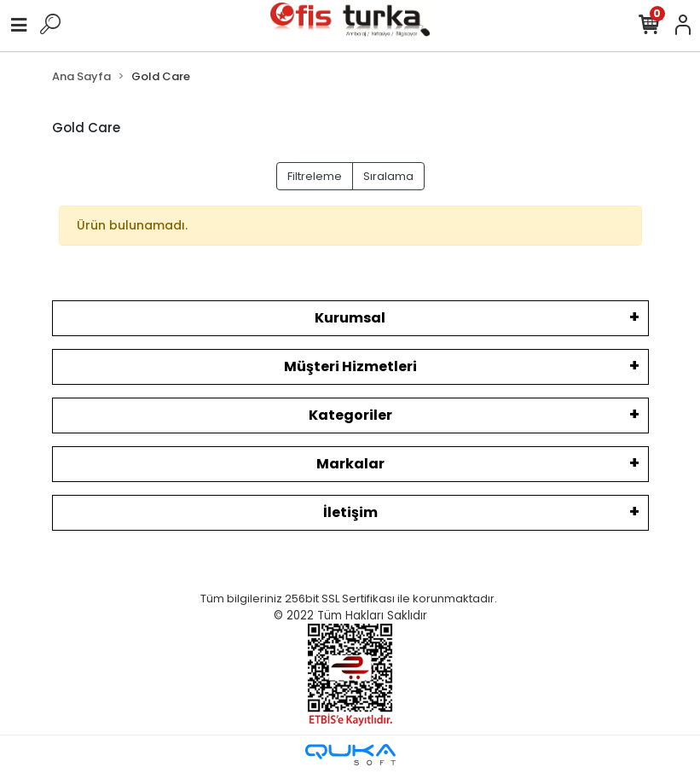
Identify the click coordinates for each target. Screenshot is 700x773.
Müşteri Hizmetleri (350, 366)
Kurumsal (350, 318)
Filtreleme (315, 176)
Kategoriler (350, 415)
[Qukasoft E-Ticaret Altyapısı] (350, 755)
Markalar (350, 464)
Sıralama (388, 176)
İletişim (350, 512)
